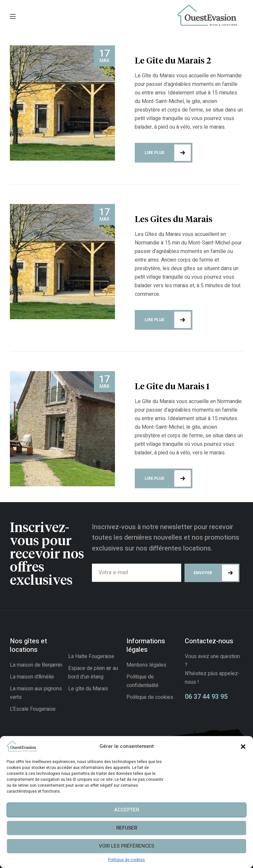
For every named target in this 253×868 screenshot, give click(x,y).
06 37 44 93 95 (206, 697)
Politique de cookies (126, 860)
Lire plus (168, 153)
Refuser (127, 828)
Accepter (127, 810)
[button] (243, 747)
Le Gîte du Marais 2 (173, 61)
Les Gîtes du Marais (174, 220)
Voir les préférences (126, 846)
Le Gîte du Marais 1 (172, 387)
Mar (104, 55)
